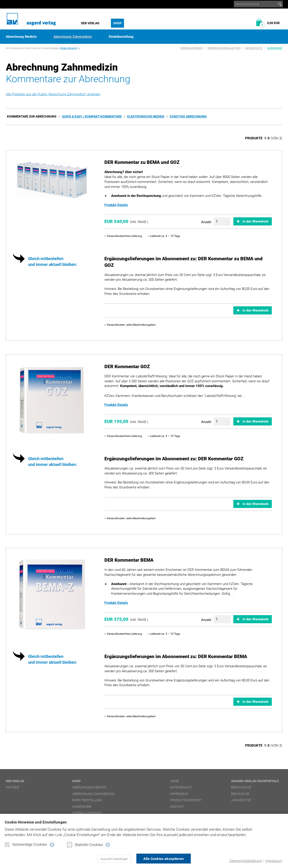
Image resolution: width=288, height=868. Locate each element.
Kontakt (177, 807)
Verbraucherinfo (192, 48)
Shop (117, 23)
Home (174, 781)
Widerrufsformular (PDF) (224, 48)
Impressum (274, 861)
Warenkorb (275, 48)
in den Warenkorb (255, 221)
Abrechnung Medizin (21, 37)
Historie (13, 787)
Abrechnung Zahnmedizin (73, 37)
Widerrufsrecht (69, 48)
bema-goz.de (241, 787)
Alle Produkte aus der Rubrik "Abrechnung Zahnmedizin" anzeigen (53, 94)
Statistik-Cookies (85, 845)
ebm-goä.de (240, 794)
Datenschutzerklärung (246, 861)
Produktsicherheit (186, 800)
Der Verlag (90, 23)
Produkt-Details (116, 205)
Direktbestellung (121, 37)
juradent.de (241, 800)
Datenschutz (254, 48)
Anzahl (206, 222)
